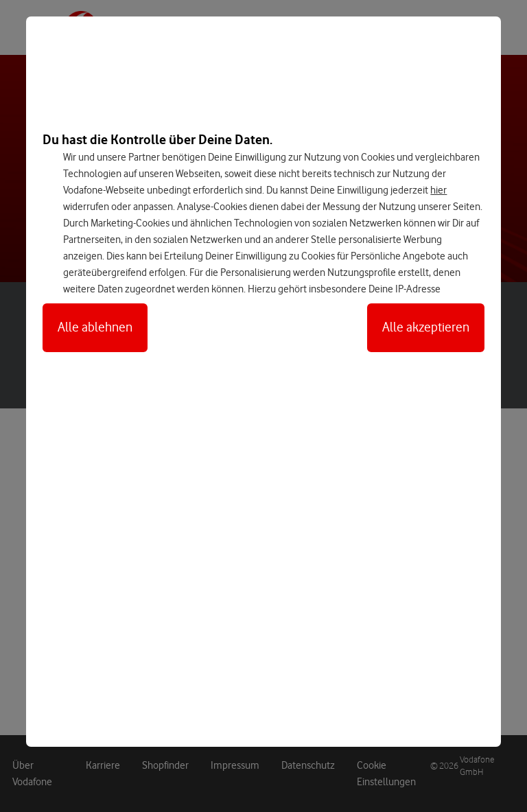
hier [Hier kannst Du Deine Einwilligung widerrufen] (438, 190)
